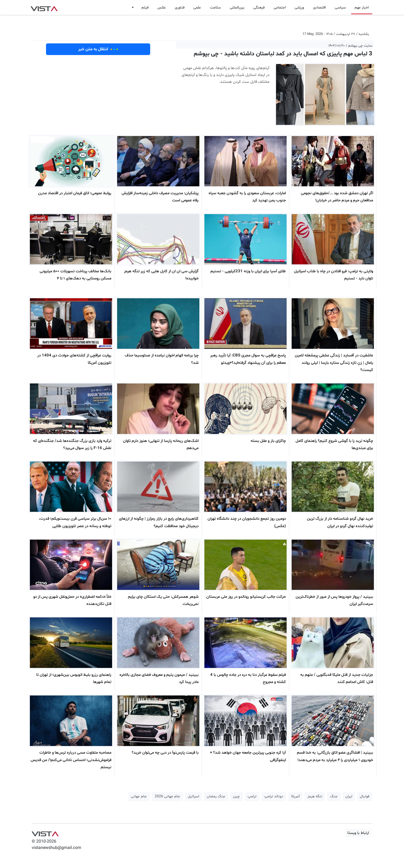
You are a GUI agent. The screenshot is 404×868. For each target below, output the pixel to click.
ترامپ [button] (252, 796)
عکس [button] (162, 8)
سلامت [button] (215, 8)
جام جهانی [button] (139, 796)
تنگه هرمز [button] (315, 796)
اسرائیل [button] (193, 796)
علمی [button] (197, 8)
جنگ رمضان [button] (216, 796)
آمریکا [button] (295, 796)
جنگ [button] (334, 796)
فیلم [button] (145, 8)
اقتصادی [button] (319, 8)
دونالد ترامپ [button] (274, 796)
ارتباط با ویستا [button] (358, 833)
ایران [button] (349, 796)
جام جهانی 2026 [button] (167, 796)
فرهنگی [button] (259, 8)
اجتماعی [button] (280, 8)
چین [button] (236, 796)
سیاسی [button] (340, 8)
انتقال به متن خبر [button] (98, 49)
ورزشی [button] (299, 8)
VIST (44, 7)
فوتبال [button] (365, 796)
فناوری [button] (180, 8)
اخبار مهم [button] (362, 8)
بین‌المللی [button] (237, 8)
